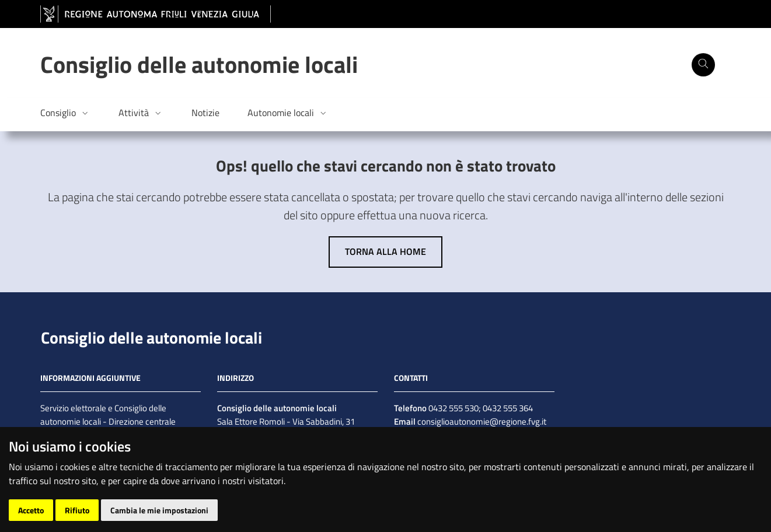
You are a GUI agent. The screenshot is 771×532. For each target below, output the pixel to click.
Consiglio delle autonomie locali (151, 338)
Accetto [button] (31, 510)
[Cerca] (703, 65)
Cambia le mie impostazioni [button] (159, 510)
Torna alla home (385, 251)
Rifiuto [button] (77, 510)
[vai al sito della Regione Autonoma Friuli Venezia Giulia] (156, 14)
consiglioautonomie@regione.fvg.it (481, 421)
